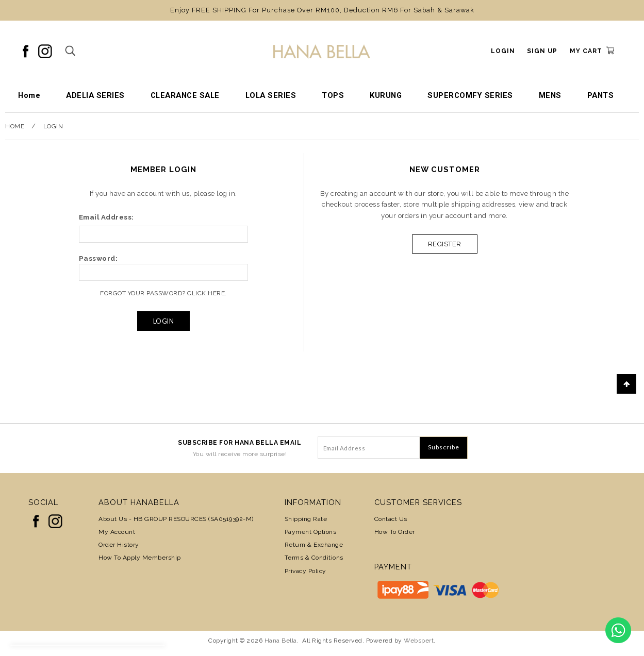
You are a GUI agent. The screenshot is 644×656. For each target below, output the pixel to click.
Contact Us (391, 519)
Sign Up (542, 51)
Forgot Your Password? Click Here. (163, 293)
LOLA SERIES (271, 95)
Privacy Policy (306, 571)
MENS (550, 95)
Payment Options (311, 532)
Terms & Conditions (314, 558)
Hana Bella (281, 641)
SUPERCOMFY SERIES (470, 95)
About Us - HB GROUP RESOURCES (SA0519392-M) (176, 519)
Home (29, 95)
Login (503, 51)
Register (445, 244)
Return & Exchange (314, 545)
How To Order (395, 532)
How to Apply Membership (140, 558)
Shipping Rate (306, 519)
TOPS (333, 95)
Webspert (419, 641)
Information (313, 502)
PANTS (601, 95)
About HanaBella (139, 502)
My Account (117, 532)
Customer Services (418, 502)
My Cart (586, 51)
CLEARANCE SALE (185, 95)
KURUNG (386, 95)
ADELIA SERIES (95, 95)
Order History (119, 545)
